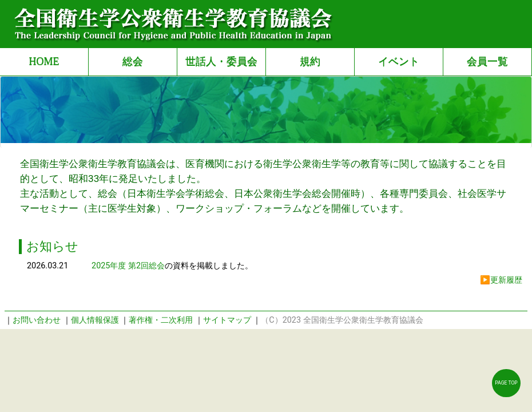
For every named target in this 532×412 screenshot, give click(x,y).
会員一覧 (487, 61)
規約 (310, 61)
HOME (44, 61)
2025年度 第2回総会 (128, 266)
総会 (133, 61)
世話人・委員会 (221, 61)
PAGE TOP (506, 383)
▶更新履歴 (501, 280)
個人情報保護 (95, 320)
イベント (399, 61)
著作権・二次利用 (161, 320)
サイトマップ (227, 320)
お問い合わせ (37, 320)
